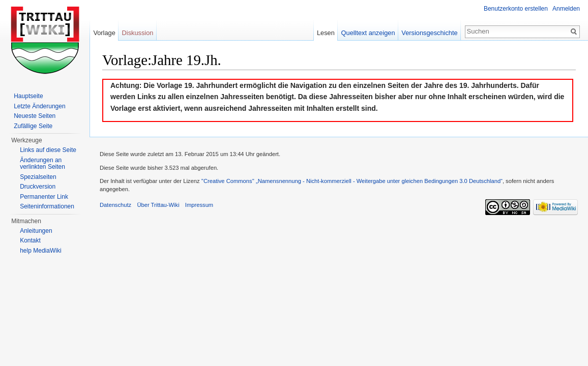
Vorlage (104, 33)
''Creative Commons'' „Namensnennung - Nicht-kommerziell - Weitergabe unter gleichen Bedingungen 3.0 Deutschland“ (352, 181)
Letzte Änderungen (39, 106)
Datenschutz (115, 205)
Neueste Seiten (35, 116)
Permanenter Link (44, 197)
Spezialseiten (38, 177)
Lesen (326, 33)
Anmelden (566, 9)
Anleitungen (36, 231)
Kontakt (30, 240)
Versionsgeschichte (429, 33)
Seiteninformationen (47, 206)
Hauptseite (28, 96)
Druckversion (38, 187)
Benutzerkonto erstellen (516, 9)
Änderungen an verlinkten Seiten (42, 164)
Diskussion (138, 33)
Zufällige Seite (33, 126)
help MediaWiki (40, 251)
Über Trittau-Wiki (158, 205)
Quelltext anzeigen (368, 33)
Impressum (199, 205)
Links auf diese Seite (48, 150)
